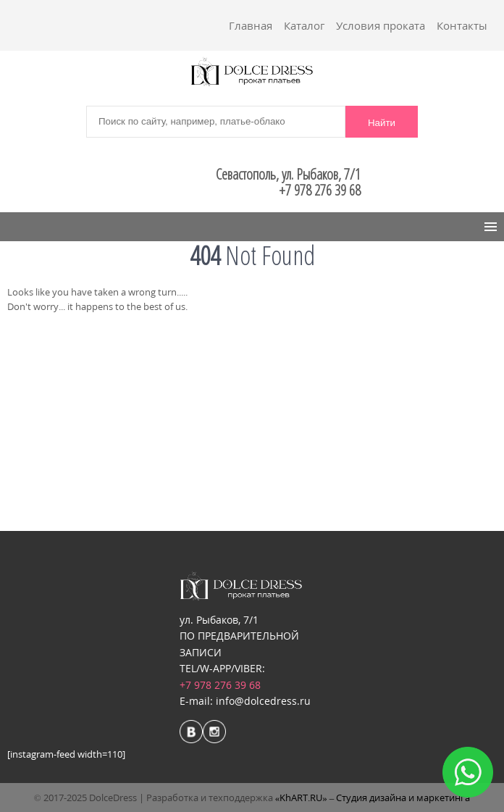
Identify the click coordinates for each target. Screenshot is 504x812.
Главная (251, 25)
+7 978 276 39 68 (220, 685)
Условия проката (381, 25)
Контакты (462, 25)
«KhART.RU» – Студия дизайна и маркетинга (373, 798)
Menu (30, 227)
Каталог (304, 25)
